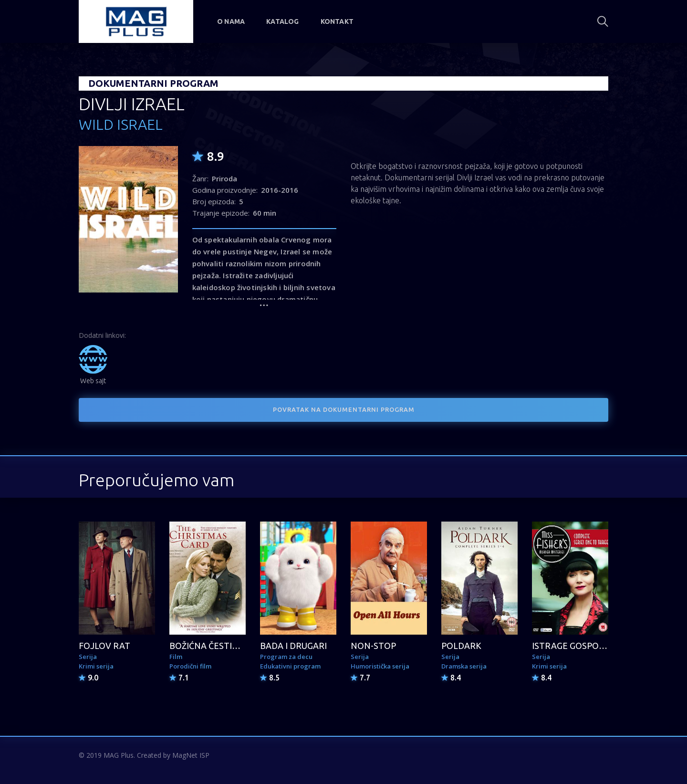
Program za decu (286, 657)
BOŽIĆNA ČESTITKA (209, 646)
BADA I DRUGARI (293, 646)
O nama (231, 21)
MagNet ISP (191, 755)
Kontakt (337, 21)
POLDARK (461, 646)
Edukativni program (290, 666)
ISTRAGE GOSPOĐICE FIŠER (587, 646)
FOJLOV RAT (104, 646)
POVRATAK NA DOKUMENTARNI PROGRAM (344, 409)
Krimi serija (96, 666)
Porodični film (190, 666)
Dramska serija (464, 666)
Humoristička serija (380, 666)
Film (176, 657)
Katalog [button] (282, 21)
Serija (88, 657)
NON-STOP (373, 646)
